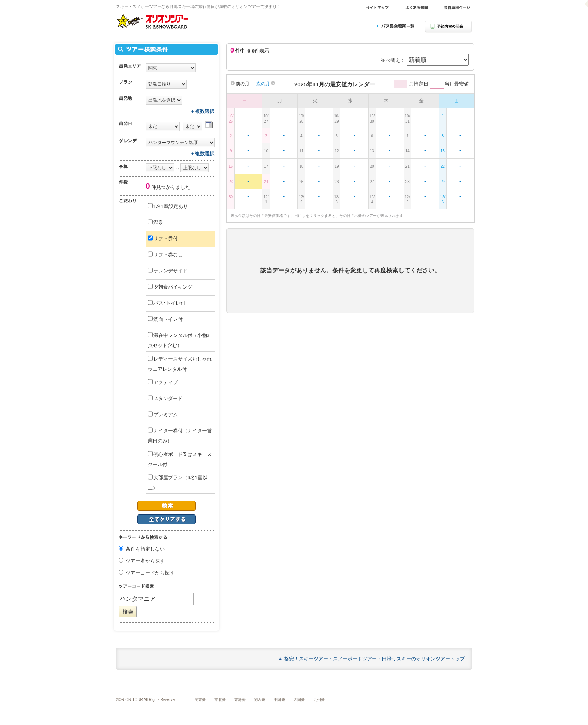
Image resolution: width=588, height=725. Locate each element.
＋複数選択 (202, 111)
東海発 (240, 700)
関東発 (200, 700)
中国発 (279, 700)
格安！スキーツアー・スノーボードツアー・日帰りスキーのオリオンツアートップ (374, 659)
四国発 (299, 700)
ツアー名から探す (145, 561)
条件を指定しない (145, 549)
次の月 (266, 84)
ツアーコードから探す (150, 573)
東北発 (220, 700)
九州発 (319, 700)
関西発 (259, 700)
